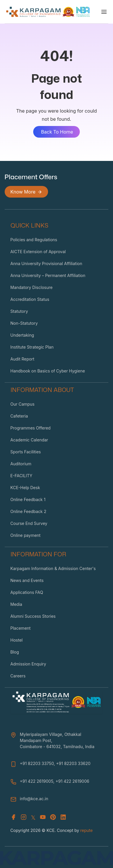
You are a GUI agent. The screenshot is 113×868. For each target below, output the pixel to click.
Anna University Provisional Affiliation (46, 263)
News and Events (27, 580)
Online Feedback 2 (28, 511)
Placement (21, 628)
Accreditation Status (30, 299)
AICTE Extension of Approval (38, 252)
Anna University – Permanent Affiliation (48, 275)
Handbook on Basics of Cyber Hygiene (48, 371)
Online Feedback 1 (28, 499)
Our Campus (23, 404)
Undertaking (22, 335)
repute (87, 830)
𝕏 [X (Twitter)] (33, 818)
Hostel (17, 640)
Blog (15, 652)
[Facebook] (13, 818)
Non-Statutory (24, 323)
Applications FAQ (27, 592)
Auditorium (21, 464)
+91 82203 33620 (73, 763)
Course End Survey (29, 523)
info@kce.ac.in (34, 799)
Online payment (26, 535)
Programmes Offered (31, 428)
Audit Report (22, 359)
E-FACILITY (22, 476)
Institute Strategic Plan (32, 347)
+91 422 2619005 (37, 781)
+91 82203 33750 (37, 763)
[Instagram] (24, 818)
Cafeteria (19, 416)
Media (16, 604)
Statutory (19, 311)
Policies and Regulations (34, 240)
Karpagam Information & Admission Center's (53, 568)
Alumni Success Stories (33, 616)
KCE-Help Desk (25, 488)
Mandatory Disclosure (32, 287)
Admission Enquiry (28, 664)
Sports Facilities (26, 452)
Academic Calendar (29, 440)
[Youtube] (43, 818)
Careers (18, 676)
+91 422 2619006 (73, 781)
